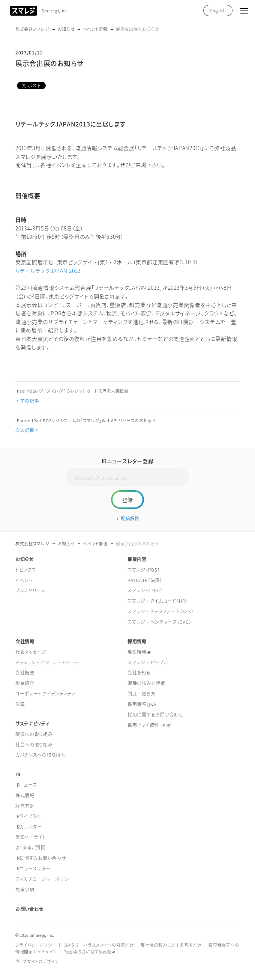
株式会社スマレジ (32, 29)
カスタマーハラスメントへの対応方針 (99, 945)
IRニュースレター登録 (128, 461)
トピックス (26, 570)
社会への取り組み (34, 745)
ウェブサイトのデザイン (37, 961)
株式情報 (25, 795)
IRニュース (26, 785)
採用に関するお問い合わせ (156, 715)
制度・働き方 (141, 694)
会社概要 (25, 673)
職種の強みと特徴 (146, 683)
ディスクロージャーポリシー (44, 879)
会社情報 (25, 641)
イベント (24, 580)
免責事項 (25, 890)
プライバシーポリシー (36, 945)
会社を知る (139, 673)
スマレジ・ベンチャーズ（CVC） (160, 622)
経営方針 (25, 806)
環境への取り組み (34, 734)
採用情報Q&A (142, 704)
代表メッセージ (31, 652)
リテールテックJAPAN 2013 (48, 271)
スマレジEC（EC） (145, 590)
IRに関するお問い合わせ (41, 858)
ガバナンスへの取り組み (40, 755)
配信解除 (130, 518)
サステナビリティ (32, 724)
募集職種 (137, 652)
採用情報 (137, 641)
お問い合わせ (29, 909)
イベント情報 (95, 29)
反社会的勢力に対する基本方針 (171, 945)
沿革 (20, 704)
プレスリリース (31, 590)
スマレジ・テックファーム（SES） (160, 611)
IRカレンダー (29, 827)
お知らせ (66, 29)
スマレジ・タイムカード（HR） (158, 601)
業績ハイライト (31, 837)
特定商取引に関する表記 (88, 952)
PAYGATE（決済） (145, 580)
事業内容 (137, 559)
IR (18, 774)
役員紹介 (25, 683)
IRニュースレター (33, 869)
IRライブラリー (30, 816)
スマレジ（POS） (144, 570)
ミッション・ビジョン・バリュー (47, 662)
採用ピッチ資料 (150, 725)
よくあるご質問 (31, 848)
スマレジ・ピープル (148, 662)
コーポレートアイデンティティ (46, 694)
